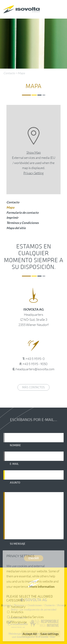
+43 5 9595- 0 (35, 359)
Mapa (21, 73)
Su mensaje (18, 544)
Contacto (9, 73)
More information (42, 586)
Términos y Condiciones (23, 223)
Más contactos (33, 387)
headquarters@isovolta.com (35, 369)
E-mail (14, 464)
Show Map (34, 152)
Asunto (15, 483)
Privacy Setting (33, 173)
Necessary (18, 607)
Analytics (17, 612)
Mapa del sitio (16, 228)
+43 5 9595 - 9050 (35, 364)
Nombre (15, 445)
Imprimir (12, 218)
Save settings (50, 634)
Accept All (30, 634)
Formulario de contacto (23, 213)
